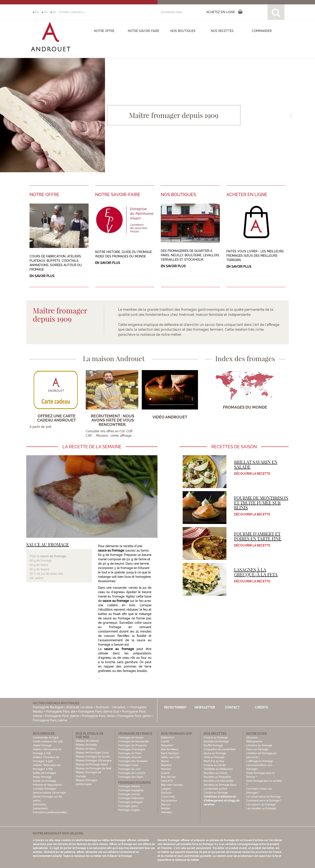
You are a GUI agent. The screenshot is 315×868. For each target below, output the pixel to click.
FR (36, 12)
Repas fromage (42, 777)
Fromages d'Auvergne (132, 749)
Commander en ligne (46, 738)
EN (45, 12)
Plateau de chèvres (88, 741)
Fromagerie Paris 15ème (62, 716)
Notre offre (104, 31)
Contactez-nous (171, 12)
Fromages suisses (129, 794)
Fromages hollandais (131, 798)
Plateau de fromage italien (92, 764)
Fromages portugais (130, 802)
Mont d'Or (167, 781)
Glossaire (252, 738)
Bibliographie (254, 741)
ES (53, 12)
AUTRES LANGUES (72, 12)
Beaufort (166, 765)
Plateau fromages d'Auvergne (94, 761)
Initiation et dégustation (47, 785)
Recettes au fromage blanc (220, 785)
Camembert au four (215, 789)
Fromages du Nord (130, 753)
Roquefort (167, 745)
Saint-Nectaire (170, 753)
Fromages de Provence (132, 745)
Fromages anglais (129, 810)
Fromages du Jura (129, 769)
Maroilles (166, 812)
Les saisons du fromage (261, 805)
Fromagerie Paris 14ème (50, 720)
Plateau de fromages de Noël (94, 768)
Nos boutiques (183, 31)
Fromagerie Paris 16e (61, 712)
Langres (166, 789)
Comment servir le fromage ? (264, 801)
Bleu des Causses (172, 785)
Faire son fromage (257, 749)
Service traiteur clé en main (49, 793)
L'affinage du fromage (260, 761)
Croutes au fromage (216, 793)
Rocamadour (169, 801)
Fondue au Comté (215, 765)
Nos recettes (222, 31)
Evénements (40, 808)
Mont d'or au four (214, 761)
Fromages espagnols (131, 790)
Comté (165, 741)
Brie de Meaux (170, 749)
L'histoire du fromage (259, 745)
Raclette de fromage (216, 741)
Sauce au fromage (215, 753)
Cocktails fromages (45, 789)
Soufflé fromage (213, 745)
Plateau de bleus (86, 749)
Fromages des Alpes (131, 777)
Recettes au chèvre (215, 773)
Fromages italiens (129, 786)
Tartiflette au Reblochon (218, 769)
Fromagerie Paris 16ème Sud (99, 712)
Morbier (166, 808)
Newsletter (205, 707)
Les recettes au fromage (261, 808)
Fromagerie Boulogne (48, 707)
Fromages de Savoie (131, 738)
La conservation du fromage (263, 797)
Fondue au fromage (216, 738)
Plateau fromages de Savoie (93, 757)
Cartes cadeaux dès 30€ (48, 741)
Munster (166, 769)
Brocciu (166, 805)
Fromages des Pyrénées (133, 761)
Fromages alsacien (130, 757)
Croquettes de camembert (220, 749)
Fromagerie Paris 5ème (134, 716)
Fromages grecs (128, 806)
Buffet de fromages (45, 773)
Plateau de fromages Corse (92, 753)
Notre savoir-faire (143, 31)
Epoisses (166, 793)
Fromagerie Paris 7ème (98, 716)
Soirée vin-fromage (44, 781)
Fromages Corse (128, 765)
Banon (165, 761)
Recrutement (175, 707)
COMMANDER (262, 31)
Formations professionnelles (50, 812)
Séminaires (40, 805)
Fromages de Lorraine (132, 773)
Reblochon (168, 738)
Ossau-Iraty (168, 797)
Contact (232, 707)
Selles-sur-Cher (170, 757)
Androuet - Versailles (111, 707)
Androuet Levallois (80, 707)
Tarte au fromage (214, 757)
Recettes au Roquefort (217, 777)
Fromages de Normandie (134, 741)
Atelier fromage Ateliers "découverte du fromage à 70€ (47, 749)
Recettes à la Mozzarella (219, 781)
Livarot (165, 773)
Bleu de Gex (168, 777)
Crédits (262, 707)
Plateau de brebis (86, 745)
